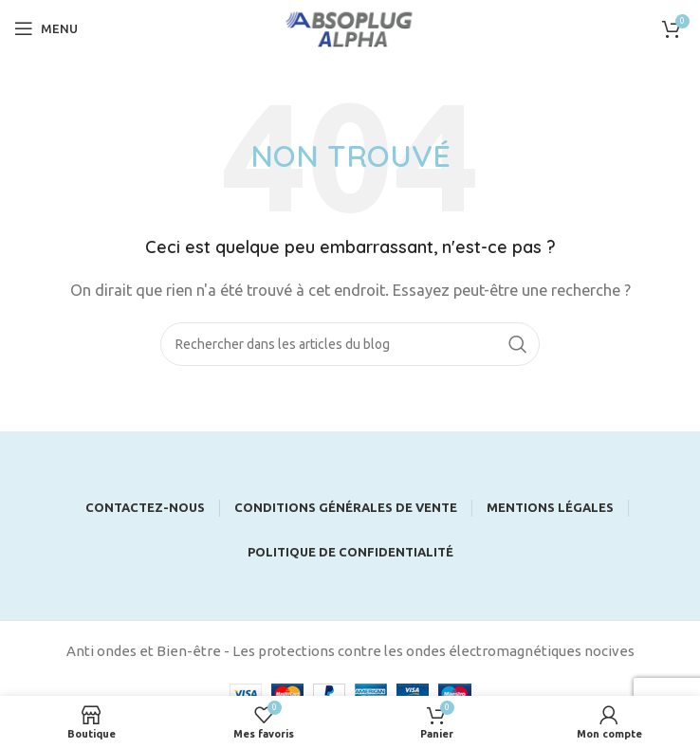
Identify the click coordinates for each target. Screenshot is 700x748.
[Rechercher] (350, 344)
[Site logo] (350, 27)
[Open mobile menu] (46, 28)
